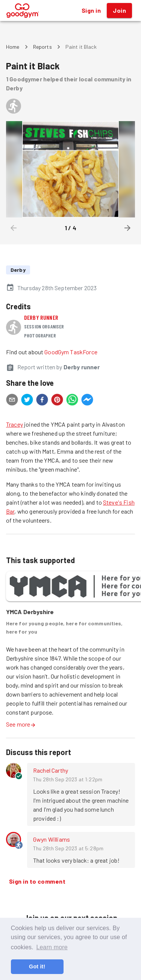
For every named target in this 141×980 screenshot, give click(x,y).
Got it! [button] (37, 967)
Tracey (14, 424)
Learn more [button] (52, 947)
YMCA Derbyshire (30, 612)
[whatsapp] (72, 401)
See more (21, 724)
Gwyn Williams (52, 839)
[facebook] (42, 401)
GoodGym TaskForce (71, 352)
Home (13, 47)
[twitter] (27, 401)
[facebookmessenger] (87, 401)
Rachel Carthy (51, 770)
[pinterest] (57, 401)
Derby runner (41, 317)
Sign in (91, 10)
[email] (12, 401)
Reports (42, 47)
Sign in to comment (37, 881)
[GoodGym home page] (23, 10)
